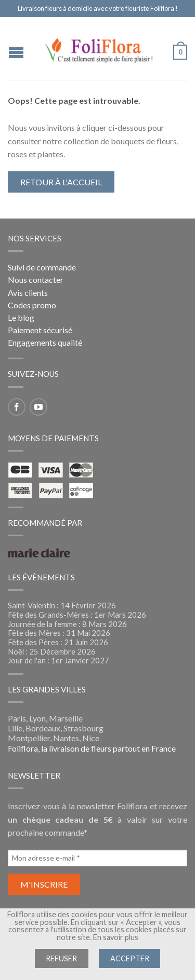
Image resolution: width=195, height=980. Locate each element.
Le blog (21, 317)
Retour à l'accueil (61, 182)
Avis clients (28, 292)
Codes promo (32, 305)
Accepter (130, 958)
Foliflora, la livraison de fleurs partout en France (92, 748)
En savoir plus (116, 937)
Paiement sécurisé (40, 330)
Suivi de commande (42, 267)
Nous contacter (36, 280)
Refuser (61, 958)
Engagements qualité (45, 342)
